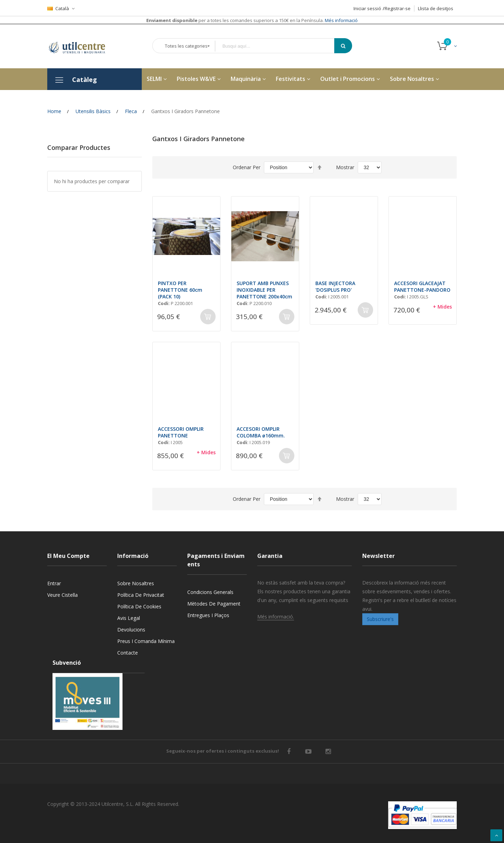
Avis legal (129, 618)
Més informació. (276, 617)
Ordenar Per (247, 167)
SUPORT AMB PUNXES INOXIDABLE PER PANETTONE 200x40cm (264, 290)
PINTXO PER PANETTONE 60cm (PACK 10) (180, 290)
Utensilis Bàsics (93, 111)
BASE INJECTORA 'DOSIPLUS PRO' (335, 286)
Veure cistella (62, 595)
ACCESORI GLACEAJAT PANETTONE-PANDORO (422, 286)
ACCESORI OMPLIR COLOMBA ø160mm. (261, 432)
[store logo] (82, 46)
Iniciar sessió (367, 8)
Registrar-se (398, 8)
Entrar (54, 583)
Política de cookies (139, 606)
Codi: (164, 303)
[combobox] (280, 46)
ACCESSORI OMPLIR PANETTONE (181, 432)
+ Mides (442, 307)
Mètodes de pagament (214, 604)
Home (54, 111)
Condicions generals (210, 592)
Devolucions (131, 630)
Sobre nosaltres (136, 583)
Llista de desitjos (436, 8)
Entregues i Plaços (208, 615)
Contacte (128, 653)
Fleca (131, 111)
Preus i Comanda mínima (146, 641)
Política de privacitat (141, 595)
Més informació (341, 20)
